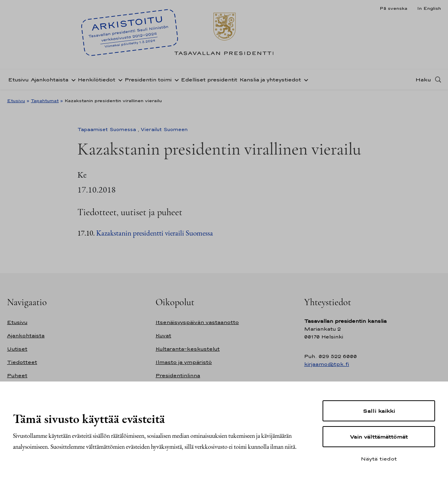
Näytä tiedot (379, 459)
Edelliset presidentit (209, 80)
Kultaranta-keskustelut (188, 349)
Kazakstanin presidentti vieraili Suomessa (155, 233)
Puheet (17, 375)
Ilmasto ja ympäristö (184, 362)
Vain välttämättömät (379, 437)
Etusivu (18, 80)
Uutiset (17, 349)
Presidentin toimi (148, 80)
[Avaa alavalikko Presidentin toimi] (175, 79)
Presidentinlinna (178, 375)
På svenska (393, 8)
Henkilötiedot (97, 80)
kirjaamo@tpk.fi (327, 364)
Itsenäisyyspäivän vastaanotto (197, 322)
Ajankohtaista (50, 80)
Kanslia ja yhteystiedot (270, 80)
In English (429, 8)
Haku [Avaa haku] (423, 79)
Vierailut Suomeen (164, 130)
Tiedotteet (22, 362)
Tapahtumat (45, 101)
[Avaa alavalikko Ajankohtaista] (72, 79)
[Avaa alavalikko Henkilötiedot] (119, 79)
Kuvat (163, 336)
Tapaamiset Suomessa (107, 130)
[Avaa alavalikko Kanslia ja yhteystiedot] (305, 79)
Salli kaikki (379, 411)
